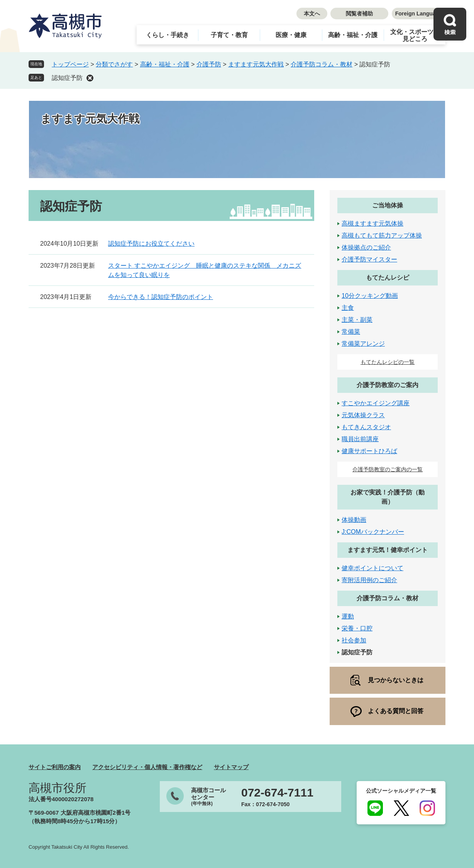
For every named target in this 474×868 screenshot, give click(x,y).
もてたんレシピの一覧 (388, 362)
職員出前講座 (360, 439)
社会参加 (354, 640)
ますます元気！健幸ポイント (388, 550)
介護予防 (209, 64)
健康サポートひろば (369, 451)
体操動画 (354, 520)
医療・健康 (291, 35)
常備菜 (351, 332)
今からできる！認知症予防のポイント (161, 297)
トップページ (70, 64)
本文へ (312, 14)
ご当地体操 (388, 205)
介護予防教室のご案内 (388, 385)
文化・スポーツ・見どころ (415, 35)
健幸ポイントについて (372, 568)
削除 (90, 78)
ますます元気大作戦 (256, 64)
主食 (348, 308)
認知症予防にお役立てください (151, 244)
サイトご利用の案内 (55, 767)
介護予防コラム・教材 (322, 64)
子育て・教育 (229, 35)
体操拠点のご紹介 (366, 247)
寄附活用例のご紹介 (369, 580)
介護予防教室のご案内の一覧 (388, 469)
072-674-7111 (277, 793)
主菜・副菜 (357, 320)
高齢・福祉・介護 (353, 35)
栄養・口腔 (357, 628)
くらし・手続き (168, 35)
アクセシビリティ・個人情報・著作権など (147, 767)
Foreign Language (419, 14)
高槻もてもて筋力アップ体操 (382, 235)
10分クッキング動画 (370, 296)
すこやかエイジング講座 (376, 403)
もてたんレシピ (388, 278)
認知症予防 (67, 78)
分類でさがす (114, 64)
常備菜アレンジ (363, 344)
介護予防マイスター (369, 259)
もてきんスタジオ (366, 427)
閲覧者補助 (359, 14)
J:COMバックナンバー (373, 532)
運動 (348, 616)
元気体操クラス (363, 415)
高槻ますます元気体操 (372, 223)
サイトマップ (231, 767)
